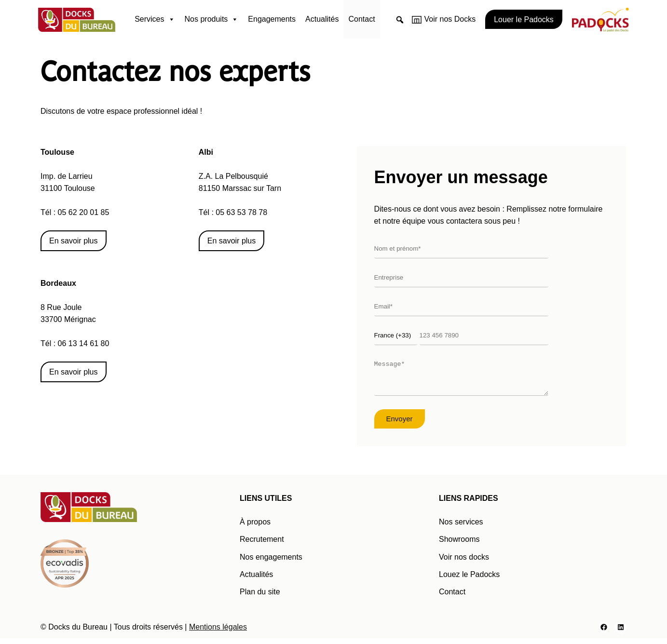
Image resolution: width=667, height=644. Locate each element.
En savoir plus (74, 241)
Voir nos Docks (450, 19)
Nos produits (212, 19)
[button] (400, 20)
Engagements (272, 19)
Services (155, 19)
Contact (361, 19)
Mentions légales (218, 633)
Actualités (322, 19)
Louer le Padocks (524, 20)
